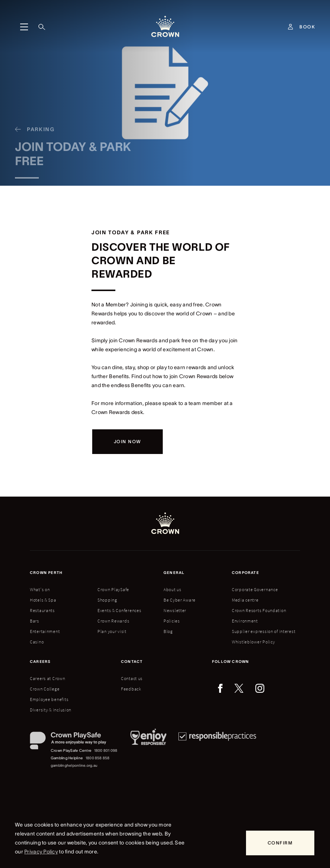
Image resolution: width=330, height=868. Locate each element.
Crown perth (46, 573)
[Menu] (24, 27)
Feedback (131, 689)
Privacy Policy (41, 852)
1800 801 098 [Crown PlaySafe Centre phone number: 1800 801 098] (106, 750)
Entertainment (45, 631)
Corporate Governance (255, 589)
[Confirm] (280, 843)
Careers (40, 662)
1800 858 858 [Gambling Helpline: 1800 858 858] (98, 758)
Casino (37, 642)
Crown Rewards (113, 621)
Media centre (245, 600)
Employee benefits (49, 699)
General (174, 573)
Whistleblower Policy (253, 642)
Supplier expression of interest (264, 631)
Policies (172, 621)
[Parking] (32, 133)
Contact (132, 662)
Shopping (107, 600)
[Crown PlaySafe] (74, 742)
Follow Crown (231, 662)
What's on (40, 589)
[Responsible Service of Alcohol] (148, 750)
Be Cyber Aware (180, 600)
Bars (35, 621)
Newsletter (175, 610)
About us (172, 589)
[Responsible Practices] (217, 750)
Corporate (245, 573)
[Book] (307, 27)
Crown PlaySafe (113, 589)
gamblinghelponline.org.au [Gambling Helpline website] (74, 765)
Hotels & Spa (43, 600)
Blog (168, 631)
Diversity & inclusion (51, 710)
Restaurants (42, 610)
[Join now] (127, 442)
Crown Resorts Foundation (259, 610)
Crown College (45, 689)
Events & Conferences (119, 610)
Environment (245, 621)
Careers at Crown (48, 678)
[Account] (290, 27)
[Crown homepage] (165, 27)
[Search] (42, 27)
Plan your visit (112, 631)
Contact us (132, 678)
